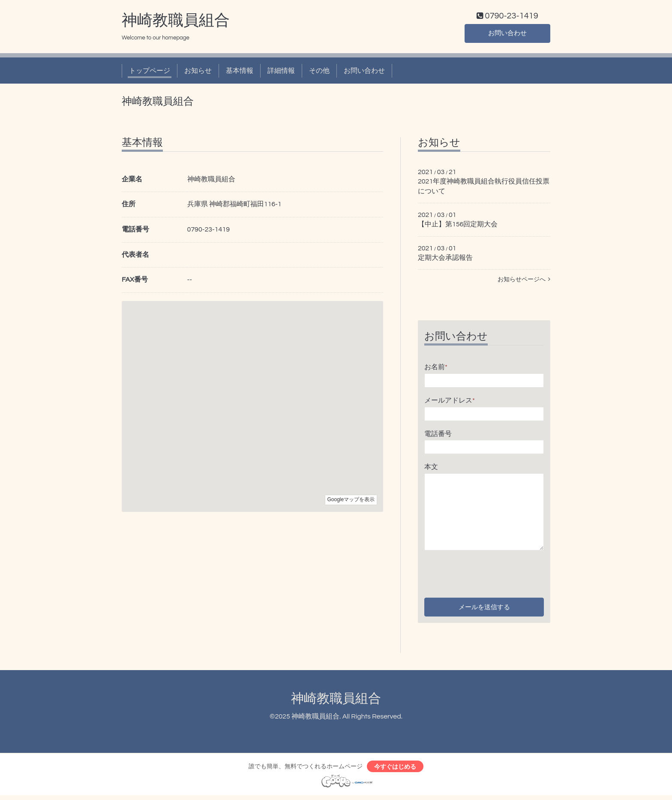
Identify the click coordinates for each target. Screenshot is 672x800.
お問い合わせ (507, 34)
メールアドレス (450, 402)
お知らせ (198, 72)
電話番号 (438, 435)
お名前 (436, 369)
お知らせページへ (524, 281)
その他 (319, 72)
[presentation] (489, 573)
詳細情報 (281, 72)
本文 (431, 469)
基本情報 (240, 72)
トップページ (150, 72)
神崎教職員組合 (176, 22)
